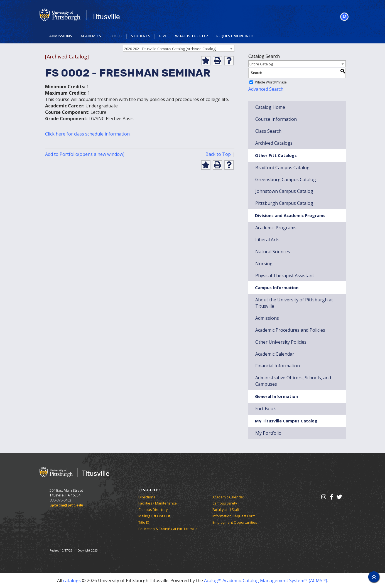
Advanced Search (266, 89)
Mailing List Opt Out (154, 516)
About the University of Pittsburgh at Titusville (294, 303)
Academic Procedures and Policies (290, 330)
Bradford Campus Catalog (282, 168)
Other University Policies (281, 342)
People (116, 36)
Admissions (61, 36)
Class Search (268, 131)
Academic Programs (276, 228)
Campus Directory (153, 510)
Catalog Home (270, 107)
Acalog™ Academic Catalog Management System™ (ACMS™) (266, 580)
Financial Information (278, 366)
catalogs (72, 580)
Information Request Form (234, 516)
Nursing (264, 264)
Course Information (276, 119)
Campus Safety (225, 503)
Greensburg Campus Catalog (286, 179)
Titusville (106, 16)
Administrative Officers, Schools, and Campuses (293, 381)
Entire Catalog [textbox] (261, 64)
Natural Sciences (273, 252)
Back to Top (218, 154)
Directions (147, 497)
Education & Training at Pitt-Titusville (168, 529)
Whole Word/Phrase (271, 82)
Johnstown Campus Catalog (284, 191)
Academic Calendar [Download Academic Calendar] (275, 354)
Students (141, 36)
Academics (91, 36)
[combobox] (179, 48)
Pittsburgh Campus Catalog (284, 203)
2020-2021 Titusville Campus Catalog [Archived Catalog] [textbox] (170, 49)
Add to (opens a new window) (85, 154)
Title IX (144, 522)
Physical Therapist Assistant (285, 275)
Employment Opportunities (235, 522)
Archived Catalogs (274, 143)
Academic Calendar (228, 497)
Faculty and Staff (226, 510)
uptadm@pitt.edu (67, 505)
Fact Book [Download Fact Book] (266, 409)
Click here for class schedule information (87, 134)
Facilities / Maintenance (158, 503)
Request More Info (235, 36)
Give (163, 36)
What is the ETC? (192, 36)
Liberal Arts (267, 240)
